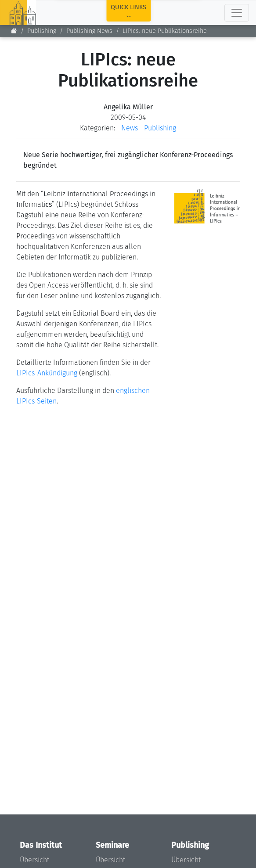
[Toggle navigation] (237, 13)
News (130, 128)
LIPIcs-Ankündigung (47, 373)
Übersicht (34, 860)
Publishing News (89, 31)
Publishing (42, 31)
